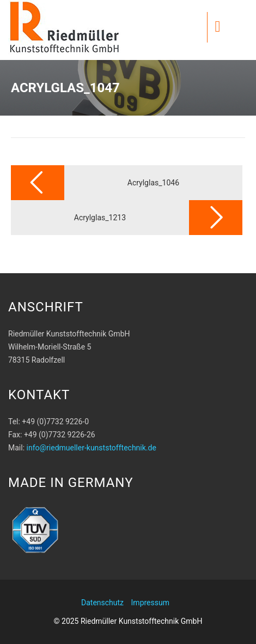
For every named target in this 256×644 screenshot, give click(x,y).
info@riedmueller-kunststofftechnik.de (92, 448)
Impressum (150, 603)
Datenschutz (102, 603)
